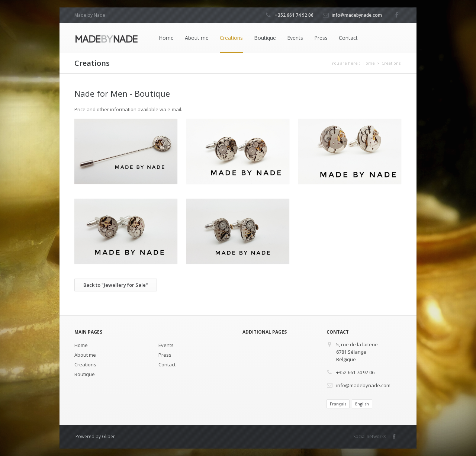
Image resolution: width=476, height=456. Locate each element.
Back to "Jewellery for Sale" (116, 285)
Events (295, 38)
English (362, 404)
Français (338, 404)
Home (166, 38)
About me (197, 38)
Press (321, 38)
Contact (348, 38)
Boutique (265, 38)
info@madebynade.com (357, 15)
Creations (231, 38)
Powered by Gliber (95, 436)
